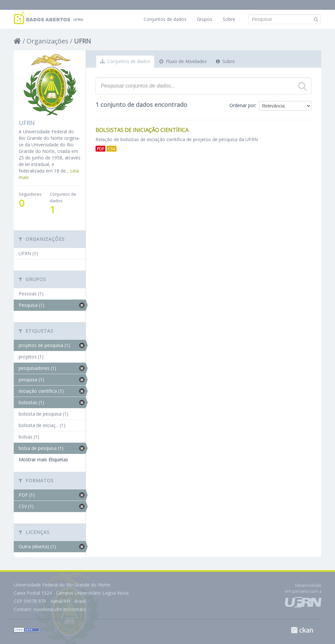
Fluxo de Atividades (183, 61)
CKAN (302, 630)
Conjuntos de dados (165, 19)
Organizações (47, 41)
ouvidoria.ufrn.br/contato (60, 609)
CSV (112, 149)
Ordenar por (242, 105)
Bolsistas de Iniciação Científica (142, 130)
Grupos (205, 19)
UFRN (82, 41)
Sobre (229, 19)
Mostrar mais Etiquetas (43, 460)
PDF (100, 149)
